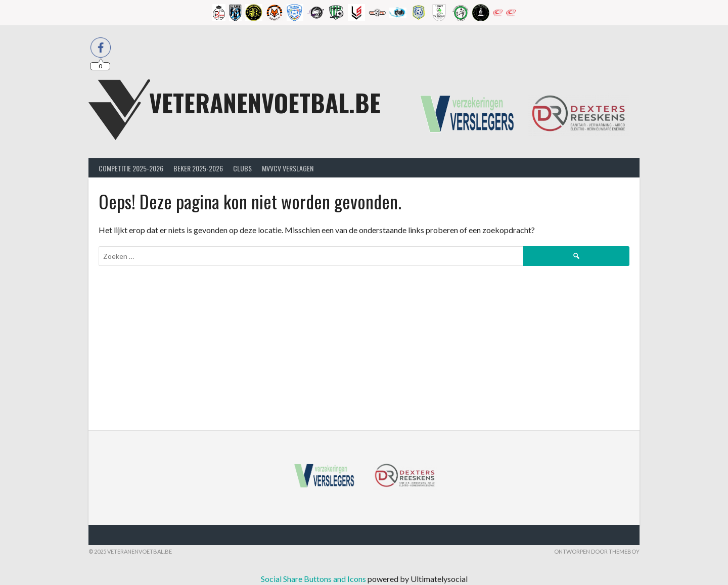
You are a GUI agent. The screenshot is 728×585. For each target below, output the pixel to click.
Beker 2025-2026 (198, 168)
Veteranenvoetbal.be (265, 102)
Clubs (242, 168)
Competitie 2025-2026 (131, 168)
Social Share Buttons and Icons (313, 579)
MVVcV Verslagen (288, 168)
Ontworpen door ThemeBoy (597, 551)
